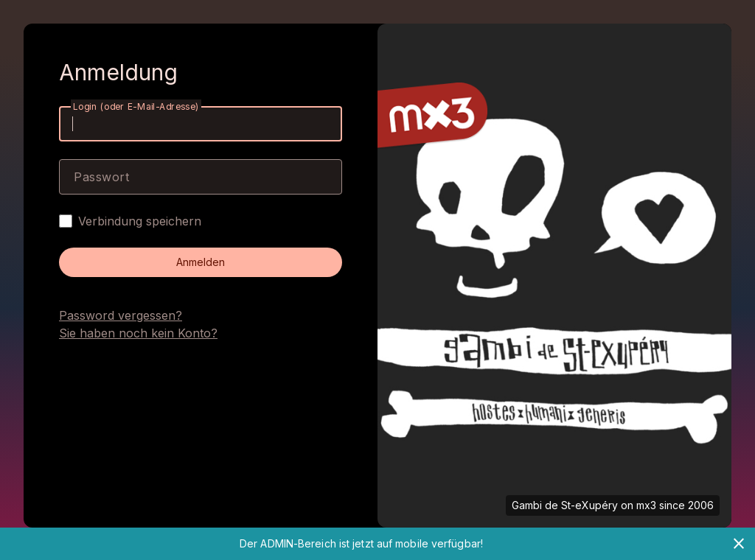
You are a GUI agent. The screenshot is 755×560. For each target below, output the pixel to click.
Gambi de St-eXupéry (565, 505)
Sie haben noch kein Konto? (138, 333)
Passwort (101, 177)
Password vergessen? (121, 315)
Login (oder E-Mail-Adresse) (136, 106)
